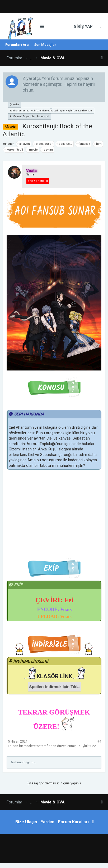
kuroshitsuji (14, 150)
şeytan (48, 150)
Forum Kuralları (73, 822)
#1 (99, 741)
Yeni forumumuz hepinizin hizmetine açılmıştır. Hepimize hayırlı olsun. (51, 110)
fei (13, 762)
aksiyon (24, 144)
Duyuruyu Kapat (102, 78)
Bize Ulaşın (26, 822)
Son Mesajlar (45, 45)
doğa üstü (65, 144)
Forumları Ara (17, 45)
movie (33, 150)
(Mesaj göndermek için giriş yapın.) (54, 783)
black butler (43, 144)
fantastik (83, 144)
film (98, 144)
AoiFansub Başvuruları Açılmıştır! (29, 116)
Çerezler (15, 105)
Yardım (48, 822)
